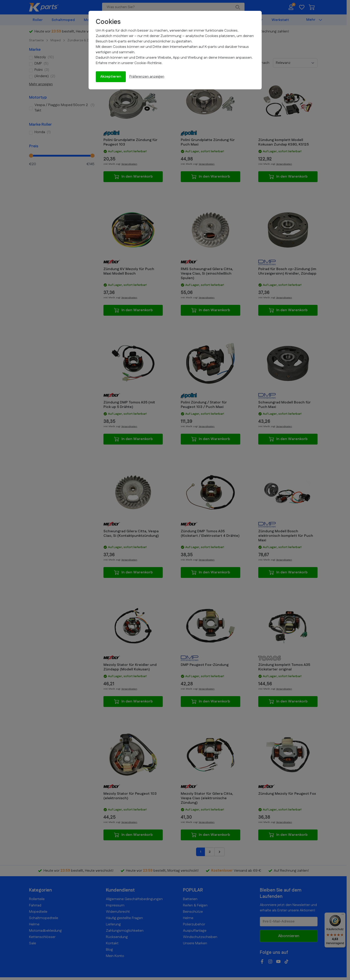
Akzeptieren (111, 77)
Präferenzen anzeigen (147, 77)
